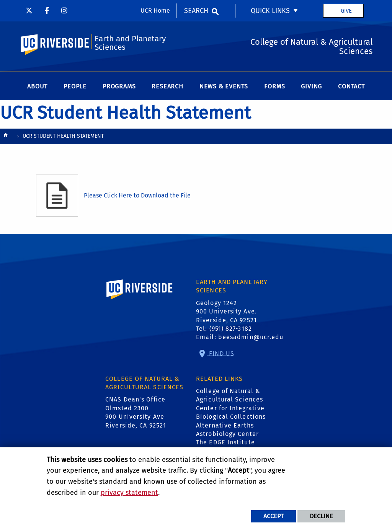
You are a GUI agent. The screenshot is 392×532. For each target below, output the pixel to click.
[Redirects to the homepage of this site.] (6, 137)
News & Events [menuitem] (224, 86)
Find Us (221, 353)
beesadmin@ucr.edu (251, 337)
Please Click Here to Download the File (137, 195)
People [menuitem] (75, 86)
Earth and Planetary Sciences (130, 43)
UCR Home (155, 11)
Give (346, 11)
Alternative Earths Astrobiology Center (227, 430)
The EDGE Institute (225, 442)
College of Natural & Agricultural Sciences (229, 395)
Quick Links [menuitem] (270, 11)
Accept (274, 516)
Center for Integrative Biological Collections (231, 412)
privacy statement (129, 493)
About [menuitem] (37, 86)
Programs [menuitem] (119, 86)
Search (196, 11)
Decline (321, 516)
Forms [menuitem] (274, 86)
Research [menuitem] (167, 86)
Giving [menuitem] (311, 86)
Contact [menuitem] (351, 86)
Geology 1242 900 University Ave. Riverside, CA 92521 (226, 312)
